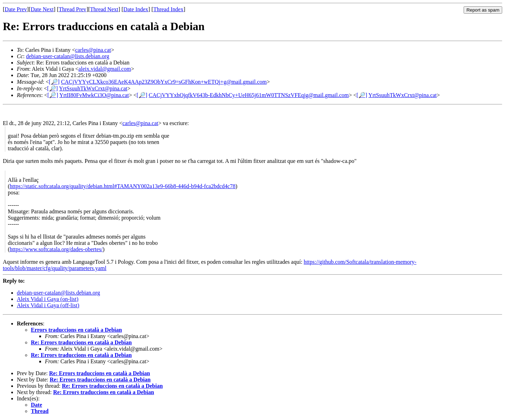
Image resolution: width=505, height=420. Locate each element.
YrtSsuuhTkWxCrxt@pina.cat (93, 88)
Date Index (136, 9)
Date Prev (16, 9)
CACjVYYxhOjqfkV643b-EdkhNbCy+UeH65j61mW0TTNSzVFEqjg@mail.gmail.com (249, 95)
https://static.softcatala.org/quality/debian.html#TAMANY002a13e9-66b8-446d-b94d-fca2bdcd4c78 (123, 186)
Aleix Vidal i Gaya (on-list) (48, 299)
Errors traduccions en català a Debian (76, 330)
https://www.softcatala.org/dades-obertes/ (56, 249)
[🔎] (54, 82)
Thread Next (104, 9)
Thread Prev (72, 9)
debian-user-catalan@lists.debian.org (68, 56)
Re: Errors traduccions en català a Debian (81, 342)
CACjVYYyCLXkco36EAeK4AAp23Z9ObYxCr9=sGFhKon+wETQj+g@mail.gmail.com (164, 82)
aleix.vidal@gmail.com (105, 69)
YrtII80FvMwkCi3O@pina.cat (94, 95)
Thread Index (168, 9)
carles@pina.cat (93, 50)
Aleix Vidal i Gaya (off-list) (48, 305)
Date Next (42, 9)
